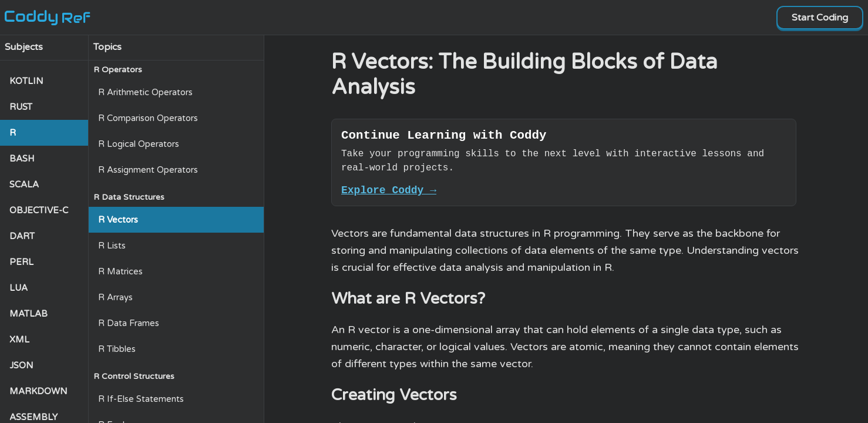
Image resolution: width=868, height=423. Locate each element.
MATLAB (28, 314)
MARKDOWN (38, 391)
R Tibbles (117, 349)
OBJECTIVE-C (39, 210)
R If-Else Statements (141, 399)
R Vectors (118, 220)
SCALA (24, 184)
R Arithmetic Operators (145, 92)
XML (19, 340)
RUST (21, 107)
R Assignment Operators (148, 170)
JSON (21, 365)
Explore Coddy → (389, 194)
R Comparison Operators (148, 118)
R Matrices (120, 271)
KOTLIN (26, 81)
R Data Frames (129, 323)
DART (22, 236)
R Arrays (115, 297)
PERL (21, 262)
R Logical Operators (139, 144)
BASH (22, 159)
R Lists (112, 246)
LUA (18, 288)
